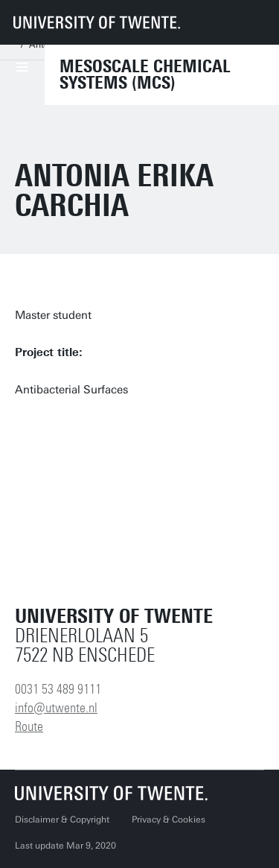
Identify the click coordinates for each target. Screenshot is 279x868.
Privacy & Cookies (169, 820)
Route (29, 726)
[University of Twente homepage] (97, 22)
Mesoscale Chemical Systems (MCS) (145, 75)
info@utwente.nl (56, 708)
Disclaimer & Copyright (62, 820)
